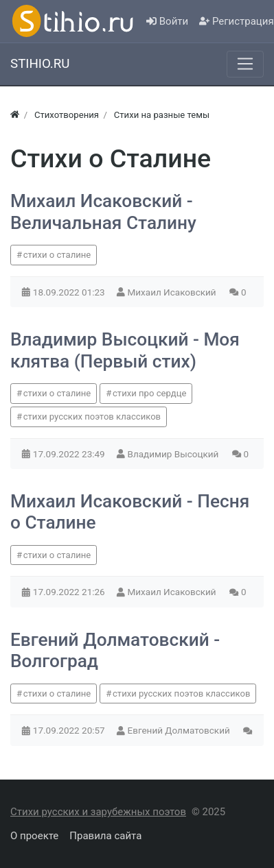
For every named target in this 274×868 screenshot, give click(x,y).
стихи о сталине (57, 255)
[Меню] (245, 64)
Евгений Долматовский (180, 730)
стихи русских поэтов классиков (92, 417)
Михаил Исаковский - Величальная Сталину (103, 212)
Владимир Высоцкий (174, 454)
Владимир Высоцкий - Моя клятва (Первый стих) (125, 350)
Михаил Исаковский (173, 292)
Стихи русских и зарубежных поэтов (98, 812)
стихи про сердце (149, 393)
